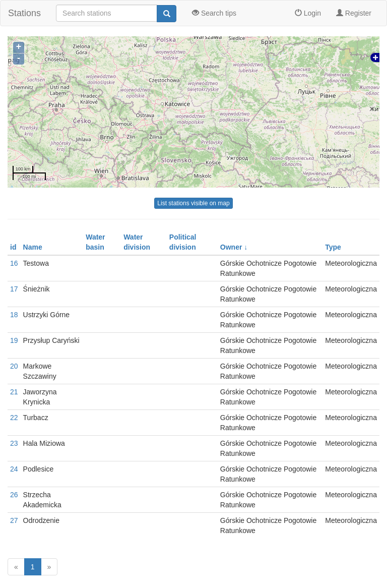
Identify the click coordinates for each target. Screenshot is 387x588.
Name (33, 247)
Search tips (214, 13)
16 (14, 263)
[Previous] (16, 567)
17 (14, 289)
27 (14, 520)
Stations (24, 13)
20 (14, 366)
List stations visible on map (193, 203)
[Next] (49, 567)
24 (14, 469)
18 (14, 315)
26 (14, 495)
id (13, 247)
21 (14, 392)
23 (14, 443)
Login (308, 13)
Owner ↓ (234, 247)
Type (333, 247)
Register (354, 13)
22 (14, 418)
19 (14, 340)
